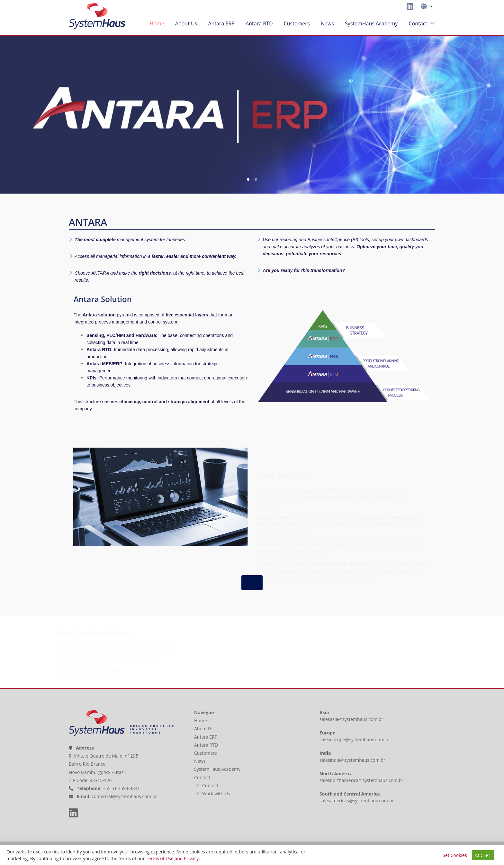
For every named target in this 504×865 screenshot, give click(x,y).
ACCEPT (483, 855)
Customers (297, 23)
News (327, 23)
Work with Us (216, 793)
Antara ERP (221, 23)
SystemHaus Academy (371, 23)
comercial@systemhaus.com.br (124, 796)
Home (157, 23)
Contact (418, 23)
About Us (186, 23)
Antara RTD (259, 23)
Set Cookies (455, 855)
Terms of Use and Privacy (172, 858)
